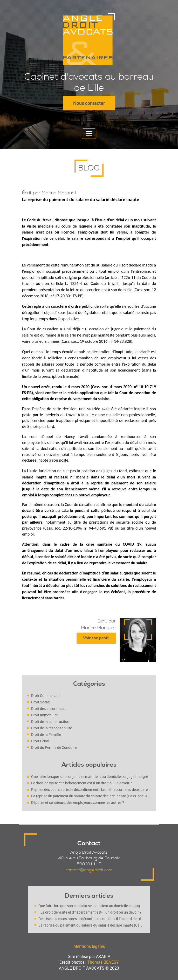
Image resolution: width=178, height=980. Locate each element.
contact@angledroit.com (89, 870)
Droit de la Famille (46, 734)
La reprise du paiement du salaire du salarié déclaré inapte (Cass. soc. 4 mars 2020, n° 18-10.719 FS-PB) (91, 796)
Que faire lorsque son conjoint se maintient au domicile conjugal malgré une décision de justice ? (91, 776)
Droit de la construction (50, 721)
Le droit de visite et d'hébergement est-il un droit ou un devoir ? (82, 783)
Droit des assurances (48, 708)
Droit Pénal (40, 741)
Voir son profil (96, 638)
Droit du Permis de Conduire (54, 747)
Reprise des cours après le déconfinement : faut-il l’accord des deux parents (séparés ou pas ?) (91, 789)
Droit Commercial (45, 695)
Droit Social (41, 702)
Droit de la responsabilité (52, 728)
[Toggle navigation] (89, 134)
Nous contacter (89, 103)
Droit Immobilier (44, 715)
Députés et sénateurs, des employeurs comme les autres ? (78, 802)
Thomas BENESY (103, 962)
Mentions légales (89, 946)
